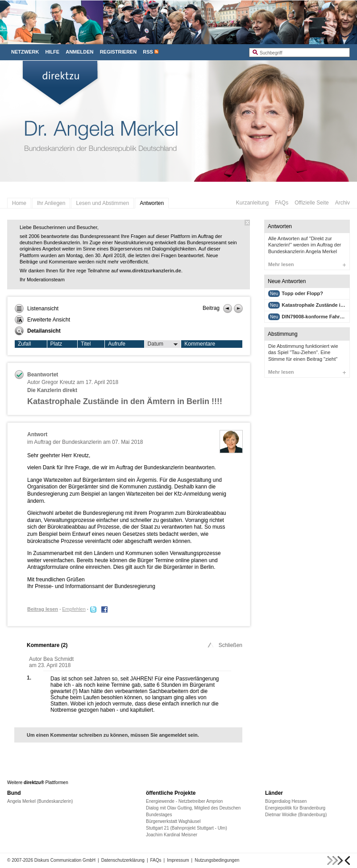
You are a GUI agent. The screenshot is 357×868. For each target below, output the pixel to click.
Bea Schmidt (58, 659)
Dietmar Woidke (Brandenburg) (296, 815)
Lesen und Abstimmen (102, 203)
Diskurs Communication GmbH (65, 860)
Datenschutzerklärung (123, 860)
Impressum (178, 860)
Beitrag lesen (43, 609)
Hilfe (52, 52)
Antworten (152, 203)
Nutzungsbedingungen (217, 860)
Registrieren (118, 52)
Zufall (24, 344)
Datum (163, 344)
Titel (86, 344)
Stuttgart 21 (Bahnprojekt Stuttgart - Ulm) (187, 828)
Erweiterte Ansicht (42, 320)
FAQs (282, 203)
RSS (148, 52)
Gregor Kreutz (58, 382)
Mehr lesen (307, 264)
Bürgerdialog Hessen (286, 801)
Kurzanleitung (252, 203)
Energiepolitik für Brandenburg (295, 808)
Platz (56, 344)
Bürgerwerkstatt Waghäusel (173, 821)
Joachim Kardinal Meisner (172, 835)
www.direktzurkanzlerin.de (150, 271)
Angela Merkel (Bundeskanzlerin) (40, 801)
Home (19, 203)
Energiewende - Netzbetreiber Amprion (184, 801)
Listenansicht (37, 309)
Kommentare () (47, 645)
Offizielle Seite (311, 203)
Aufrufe (117, 344)
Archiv (342, 203)
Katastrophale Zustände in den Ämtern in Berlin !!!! (125, 401)
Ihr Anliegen (51, 203)
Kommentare (200, 344)
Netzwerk (25, 52)
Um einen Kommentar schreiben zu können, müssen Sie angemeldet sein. (113, 735)
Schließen (224, 645)
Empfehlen (74, 609)
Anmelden (79, 52)
